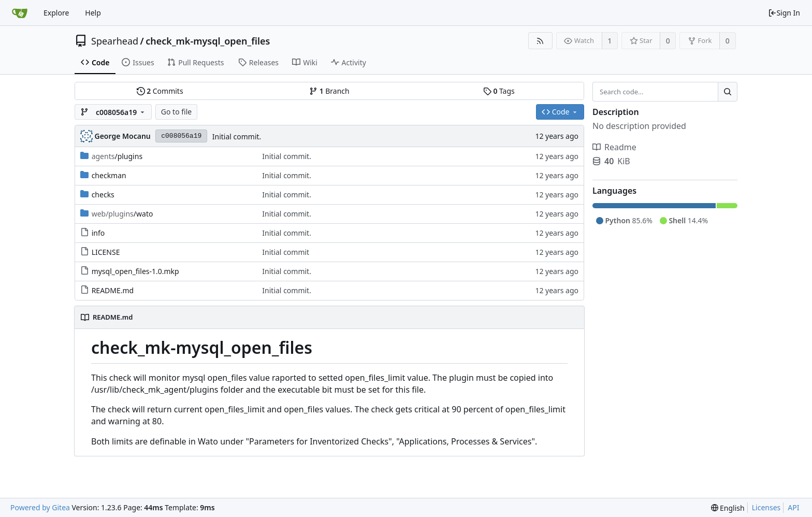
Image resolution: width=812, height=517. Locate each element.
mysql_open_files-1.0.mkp (135, 271)
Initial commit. (237, 137)
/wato (122, 214)
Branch (329, 91)
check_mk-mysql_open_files (208, 41)
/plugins (117, 156)
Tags (499, 91)
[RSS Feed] (540, 41)
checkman (109, 175)
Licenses (766, 507)
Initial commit (286, 252)
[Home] (20, 13)
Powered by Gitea (40, 507)
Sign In (784, 13)
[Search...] (728, 92)
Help (93, 13)
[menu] (728, 508)
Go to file (176, 112)
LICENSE (106, 252)
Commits (160, 91)
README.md (113, 290)
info (98, 233)
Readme (614, 147)
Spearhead (115, 41)
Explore (56, 13)
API (793, 507)
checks (103, 195)
